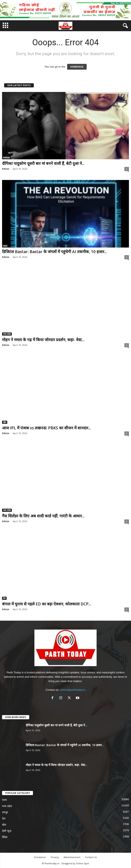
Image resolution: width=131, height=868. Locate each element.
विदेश (5, 837)
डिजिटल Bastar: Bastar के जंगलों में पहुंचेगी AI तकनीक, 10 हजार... (54, 252)
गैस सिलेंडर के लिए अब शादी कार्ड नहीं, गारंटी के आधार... (43, 516)
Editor (6, 169)
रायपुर (5, 812)
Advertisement (72, 857)
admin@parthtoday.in (73, 690)
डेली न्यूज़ (7, 831)
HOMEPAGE (77, 67)
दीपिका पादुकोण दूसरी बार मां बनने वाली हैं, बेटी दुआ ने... (43, 163)
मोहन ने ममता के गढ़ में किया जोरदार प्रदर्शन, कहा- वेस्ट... (43, 340)
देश (4, 598)
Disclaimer (40, 857)
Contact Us (91, 857)
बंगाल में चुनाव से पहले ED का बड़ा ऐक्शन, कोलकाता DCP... (47, 604)
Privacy (55, 857)
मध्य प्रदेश (7, 334)
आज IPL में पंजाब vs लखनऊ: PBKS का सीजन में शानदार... (46, 428)
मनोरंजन (6, 158)
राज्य (5, 246)
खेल (5, 422)
